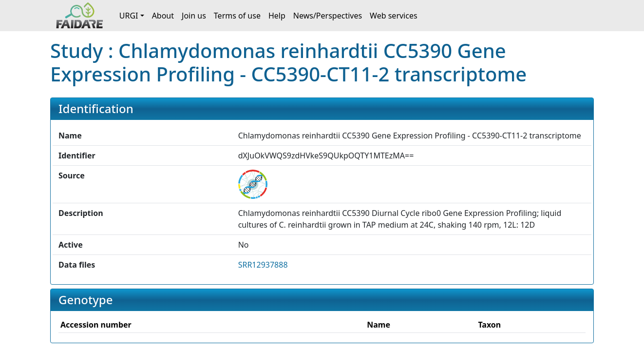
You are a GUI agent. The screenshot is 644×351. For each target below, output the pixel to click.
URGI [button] (129, 16)
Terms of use (237, 16)
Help (277, 16)
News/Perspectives (328, 16)
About (163, 16)
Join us (194, 16)
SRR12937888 (263, 265)
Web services (394, 16)
